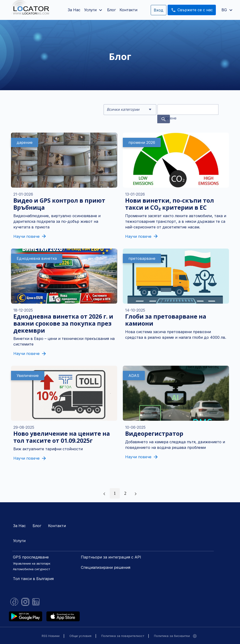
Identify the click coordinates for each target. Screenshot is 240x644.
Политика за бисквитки (172, 636)
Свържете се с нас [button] (192, 10)
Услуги (19, 541)
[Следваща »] (136, 493)
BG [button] (228, 10)
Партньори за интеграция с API (111, 557)
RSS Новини (51, 636)
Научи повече (30, 236)
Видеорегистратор (154, 433)
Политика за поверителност (123, 636)
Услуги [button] (94, 10)
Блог (111, 10)
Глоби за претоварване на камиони (166, 320)
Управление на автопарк (32, 563)
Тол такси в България (33, 579)
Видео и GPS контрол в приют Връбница (59, 204)
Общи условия (80, 636)
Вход (159, 10)
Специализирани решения (106, 567)
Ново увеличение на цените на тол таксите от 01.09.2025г (62, 437)
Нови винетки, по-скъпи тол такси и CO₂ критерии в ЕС (170, 204)
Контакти (128, 10)
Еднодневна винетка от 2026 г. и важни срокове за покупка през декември (63, 323)
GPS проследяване (31, 557)
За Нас (74, 10)
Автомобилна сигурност (31, 569)
